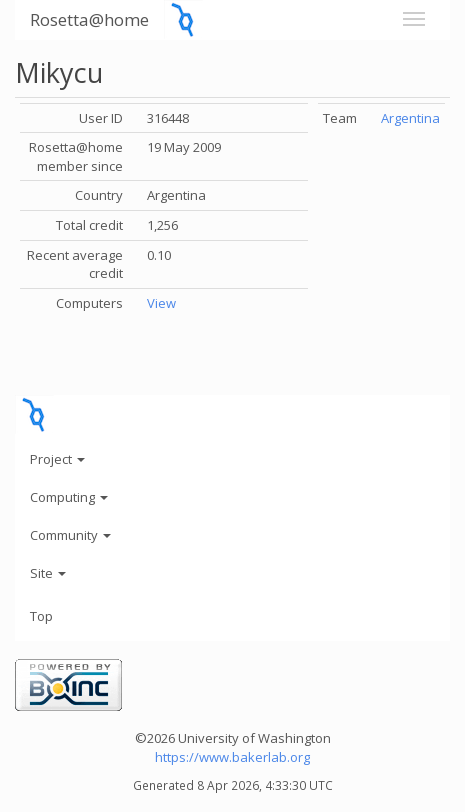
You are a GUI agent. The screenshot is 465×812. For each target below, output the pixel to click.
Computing (69, 497)
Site (48, 573)
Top (41, 616)
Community (70, 535)
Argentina (410, 118)
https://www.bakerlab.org (232, 757)
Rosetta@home (89, 19)
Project (57, 459)
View (161, 303)
